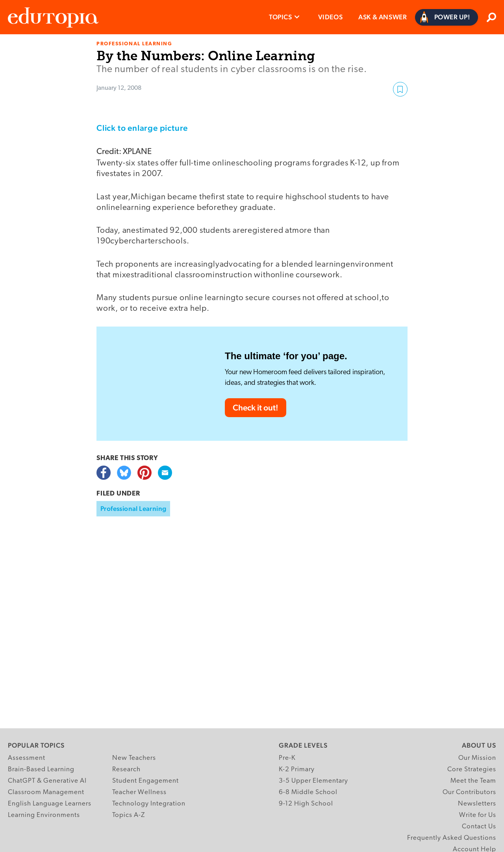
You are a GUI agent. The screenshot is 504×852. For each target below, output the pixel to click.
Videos (331, 17)
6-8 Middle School (308, 792)
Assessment (27, 758)
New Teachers (134, 758)
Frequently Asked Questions (452, 838)
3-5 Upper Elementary (313, 781)
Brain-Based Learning (41, 769)
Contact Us (479, 827)
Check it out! (256, 407)
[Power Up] (447, 17)
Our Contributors (469, 792)
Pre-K (287, 758)
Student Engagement (145, 781)
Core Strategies (472, 769)
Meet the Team (473, 781)
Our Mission (477, 758)
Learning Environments (44, 815)
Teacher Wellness (139, 792)
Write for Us (478, 815)
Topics (281, 17)
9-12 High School (306, 804)
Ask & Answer (383, 17)
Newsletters (477, 804)
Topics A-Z (129, 815)
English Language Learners (50, 804)
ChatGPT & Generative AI (47, 781)
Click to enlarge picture (142, 128)
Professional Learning (133, 509)
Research (126, 769)
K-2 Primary (297, 769)
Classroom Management (46, 792)
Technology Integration (149, 804)
